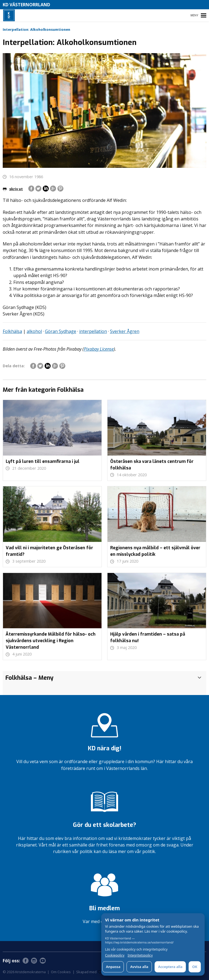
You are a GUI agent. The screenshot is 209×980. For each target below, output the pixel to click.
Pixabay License (99, 349)
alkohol (34, 331)
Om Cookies (61, 972)
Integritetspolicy (140, 955)
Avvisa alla (139, 967)
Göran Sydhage (61, 331)
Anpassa (113, 967)
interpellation (93, 331)
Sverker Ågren (125, 331)
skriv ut (13, 189)
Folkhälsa (12, 331)
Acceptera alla (170, 967)
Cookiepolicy (115, 955)
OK (195, 967)
